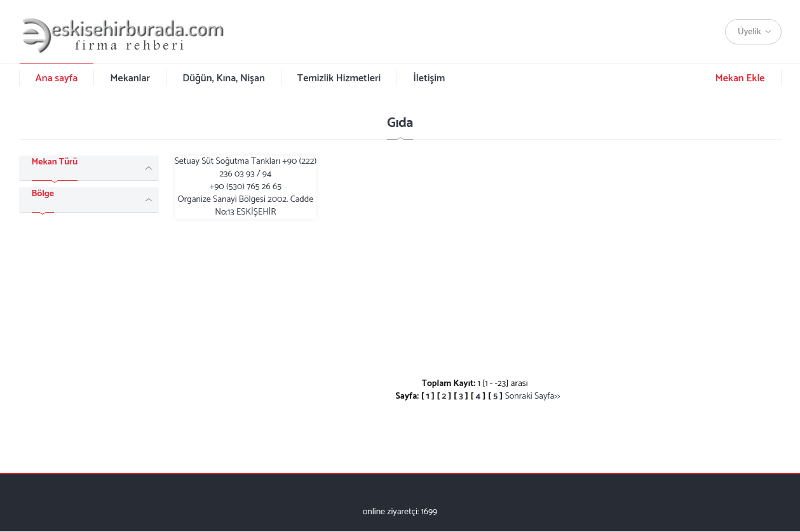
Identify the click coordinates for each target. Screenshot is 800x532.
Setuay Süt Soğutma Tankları (246, 187)
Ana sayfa (57, 78)
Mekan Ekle (740, 78)
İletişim (429, 78)
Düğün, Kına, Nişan (224, 78)
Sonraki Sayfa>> (533, 396)
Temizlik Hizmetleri (339, 78)
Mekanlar (130, 78)
